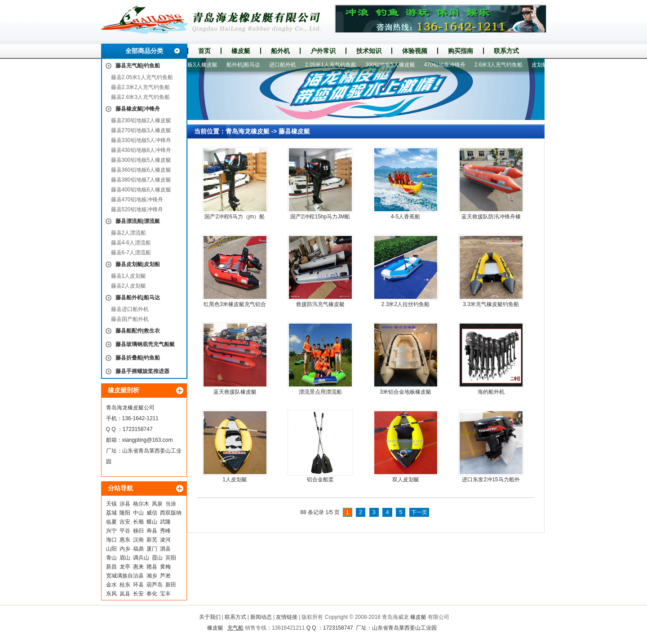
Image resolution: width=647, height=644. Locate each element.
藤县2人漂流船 (129, 233)
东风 (111, 594)
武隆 (165, 522)
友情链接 (287, 617)
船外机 (280, 51)
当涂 (171, 504)
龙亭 (125, 567)
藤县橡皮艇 (294, 131)
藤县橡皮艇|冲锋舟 (138, 109)
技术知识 (369, 51)
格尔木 (141, 504)
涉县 (125, 504)
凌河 (165, 540)
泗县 (165, 549)
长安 (138, 594)
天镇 (111, 504)
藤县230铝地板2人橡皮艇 (141, 120)
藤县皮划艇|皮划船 (138, 264)
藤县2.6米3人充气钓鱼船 (140, 97)
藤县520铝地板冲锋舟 (137, 209)
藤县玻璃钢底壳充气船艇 (145, 344)
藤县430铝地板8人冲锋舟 (141, 150)
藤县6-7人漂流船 (131, 253)
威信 (152, 513)
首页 (204, 51)
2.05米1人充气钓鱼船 (333, 65)
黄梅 (165, 567)
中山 (138, 513)
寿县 (152, 531)
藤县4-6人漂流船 (131, 243)
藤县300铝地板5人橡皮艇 (141, 160)
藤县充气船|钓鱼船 (138, 66)
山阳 (111, 549)
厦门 (152, 549)
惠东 (125, 540)
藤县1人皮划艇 (129, 276)
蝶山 (152, 522)
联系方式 (506, 51)
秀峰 (165, 531)
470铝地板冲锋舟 (447, 65)
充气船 (235, 628)
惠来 (138, 567)
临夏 (111, 522)
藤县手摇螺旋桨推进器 (142, 371)
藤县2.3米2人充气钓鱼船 (140, 87)
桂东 (125, 585)
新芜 (152, 540)
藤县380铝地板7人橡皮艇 (141, 180)
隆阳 (125, 513)
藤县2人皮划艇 (129, 286)
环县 (138, 585)
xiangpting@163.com (148, 440)
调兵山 (141, 558)
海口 (111, 540)
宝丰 (165, 594)
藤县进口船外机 (130, 309)
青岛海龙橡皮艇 (248, 131)
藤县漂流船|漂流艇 (138, 221)
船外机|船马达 (246, 65)
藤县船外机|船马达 (138, 298)
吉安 (125, 522)
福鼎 (138, 549)
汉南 (138, 540)
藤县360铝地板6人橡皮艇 (141, 170)
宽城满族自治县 (125, 576)
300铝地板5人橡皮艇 (392, 65)
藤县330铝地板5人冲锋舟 (141, 140)
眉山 (125, 558)
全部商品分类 (144, 51)
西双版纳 (171, 513)
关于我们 (210, 617)
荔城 (111, 513)
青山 (111, 558)
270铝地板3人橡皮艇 (195, 65)
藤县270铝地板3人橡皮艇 (141, 130)
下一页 (419, 512)
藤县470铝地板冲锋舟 (137, 200)
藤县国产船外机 (130, 319)
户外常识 (323, 51)
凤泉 (157, 504)
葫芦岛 (155, 585)
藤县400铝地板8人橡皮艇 (141, 190)
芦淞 (165, 576)
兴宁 (111, 531)
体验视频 (415, 51)
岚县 (125, 594)
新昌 (111, 567)
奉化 (152, 594)
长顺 (138, 522)
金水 (111, 585)
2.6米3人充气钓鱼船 (501, 65)
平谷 (125, 531)
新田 (171, 585)
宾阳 (171, 558)
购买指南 (461, 51)
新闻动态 (261, 617)
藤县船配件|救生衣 (138, 331)
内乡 (125, 549)
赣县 (152, 567)
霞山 (157, 558)
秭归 (138, 531)
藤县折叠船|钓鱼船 (138, 358)
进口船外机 (285, 65)
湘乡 (152, 576)
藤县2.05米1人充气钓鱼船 (142, 77)
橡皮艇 (241, 51)
